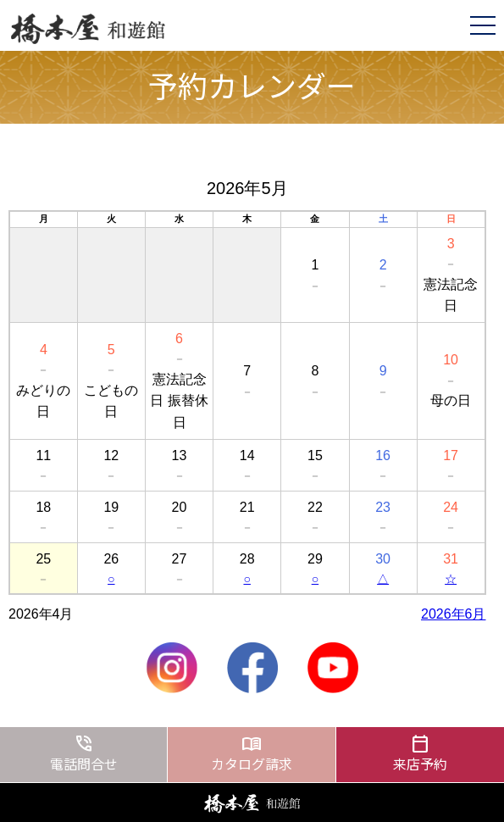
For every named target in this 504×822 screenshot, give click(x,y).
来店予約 (420, 753)
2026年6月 (454, 614)
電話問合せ (83, 753)
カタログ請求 (251, 753)
